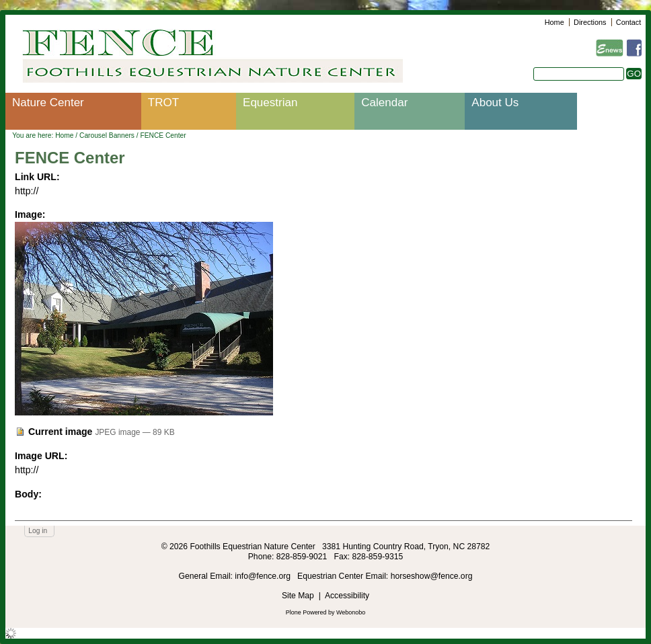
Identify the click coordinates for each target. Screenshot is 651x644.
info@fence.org (264, 576)
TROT (163, 103)
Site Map (298, 596)
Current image (60, 432)
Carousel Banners (107, 135)
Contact (628, 22)
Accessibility (347, 596)
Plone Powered (306, 612)
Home (554, 22)
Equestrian (270, 103)
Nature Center (48, 103)
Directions (590, 22)
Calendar (384, 103)
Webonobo (351, 612)
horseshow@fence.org (432, 576)
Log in (38, 531)
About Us (495, 103)
